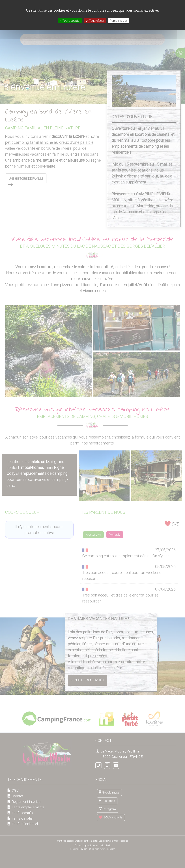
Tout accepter (70, 21)
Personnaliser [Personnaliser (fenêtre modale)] (118, 21)
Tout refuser (95, 21)
